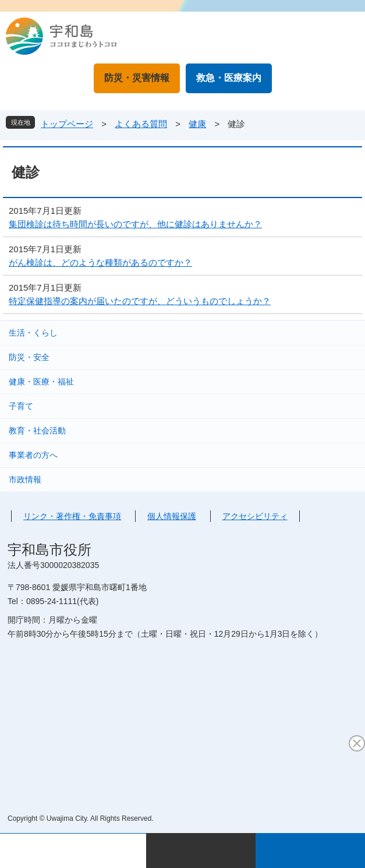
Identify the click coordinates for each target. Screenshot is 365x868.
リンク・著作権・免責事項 (72, 516)
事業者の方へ (33, 455)
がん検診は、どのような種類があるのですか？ (100, 262)
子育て (21, 406)
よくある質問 (141, 124)
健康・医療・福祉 (41, 382)
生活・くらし (33, 333)
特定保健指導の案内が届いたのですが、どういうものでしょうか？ (140, 301)
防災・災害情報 (137, 78)
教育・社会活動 (37, 431)
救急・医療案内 (229, 78)
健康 (197, 124)
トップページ (67, 124)
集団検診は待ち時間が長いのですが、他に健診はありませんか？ (135, 224)
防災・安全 (29, 357)
